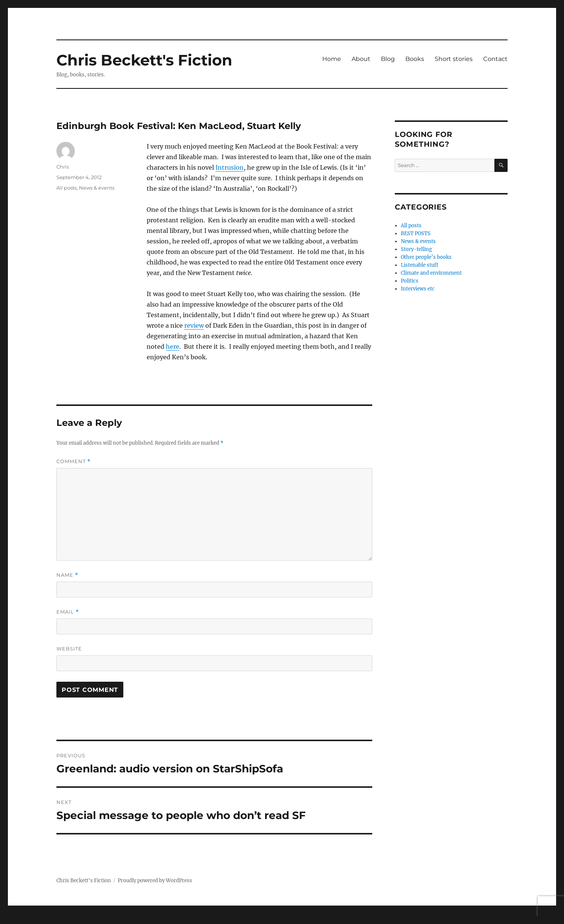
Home (332, 59)
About (361, 59)
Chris (63, 167)
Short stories (454, 59)
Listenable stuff (419, 265)
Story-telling (416, 249)
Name (67, 575)
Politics (410, 281)
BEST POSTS (416, 233)
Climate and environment (431, 273)
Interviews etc (418, 289)
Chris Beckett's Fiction (144, 60)
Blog (388, 59)
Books (415, 59)
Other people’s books (426, 257)
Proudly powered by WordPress (155, 881)
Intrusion (230, 167)
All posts (67, 188)
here (173, 346)
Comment (74, 461)
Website (69, 649)
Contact (495, 59)
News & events (97, 188)
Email (68, 612)
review (194, 325)
